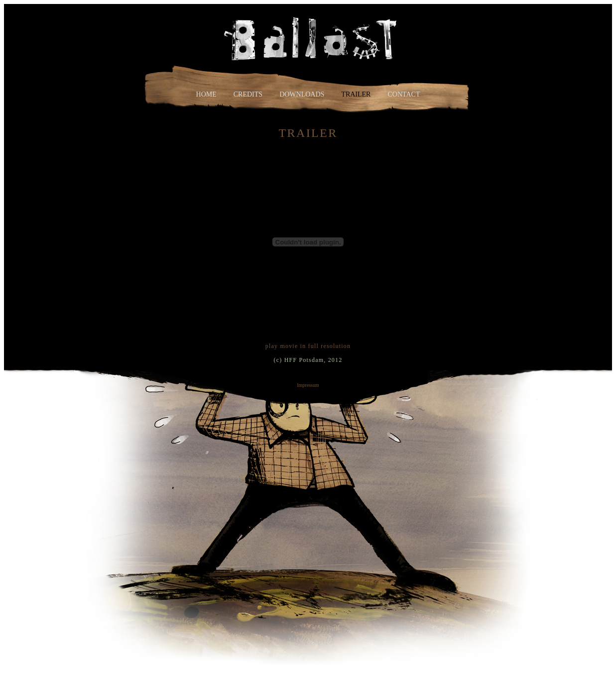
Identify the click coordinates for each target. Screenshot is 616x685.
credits (248, 94)
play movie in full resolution (308, 346)
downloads (302, 94)
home (206, 94)
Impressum (308, 385)
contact (404, 94)
